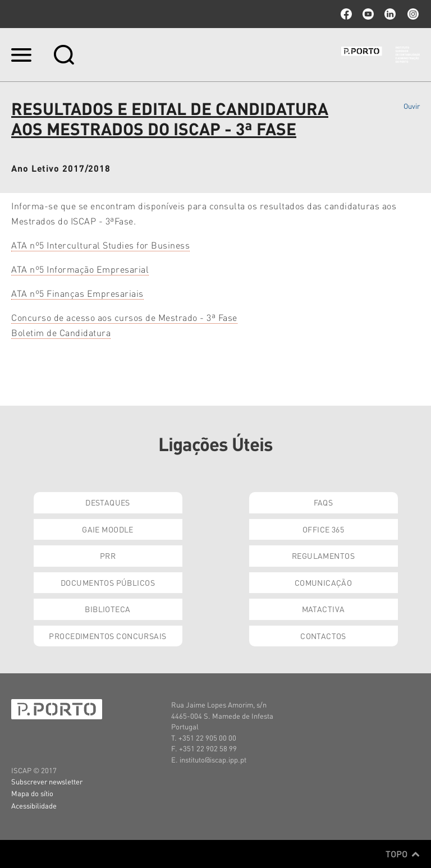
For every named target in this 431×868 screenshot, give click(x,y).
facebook (346, 14)
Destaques (108, 502)
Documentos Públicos (108, 582)
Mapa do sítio (32, 793)
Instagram (412, 14)
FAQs (324, 502)
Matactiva (324, 609)
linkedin (390, 14)
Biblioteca (107, 609)
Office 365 (323, 529)
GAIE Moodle (108, 529)
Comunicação (324, 582)
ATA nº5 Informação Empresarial (80, 269)
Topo (403, 854)
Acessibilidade (34, 805)
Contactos (323, 636)
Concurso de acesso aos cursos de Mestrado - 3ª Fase (124, 317)
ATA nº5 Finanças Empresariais (77, 293)
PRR (108, 555)
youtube (368, 14)
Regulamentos (323, 555)
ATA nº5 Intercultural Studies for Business (100, 245)
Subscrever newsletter (47, 781)
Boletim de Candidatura (61, 332)
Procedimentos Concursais (107, 636)
